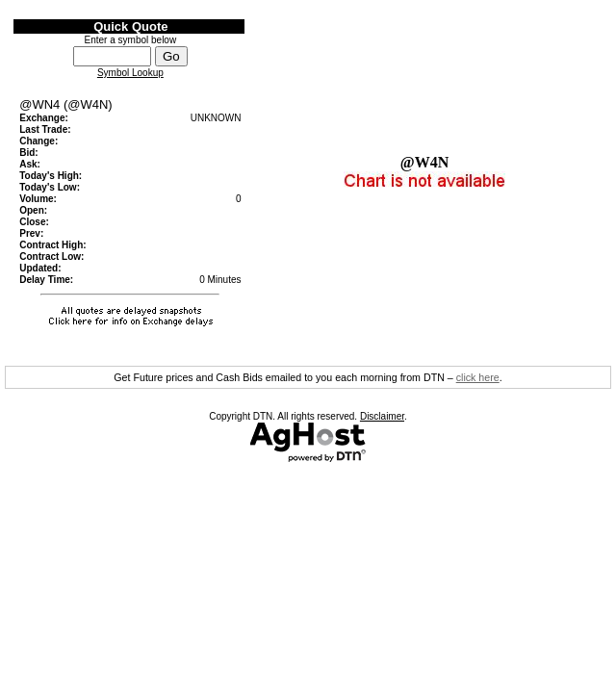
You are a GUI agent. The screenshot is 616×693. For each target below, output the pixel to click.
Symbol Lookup (130, 73)
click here (478, 377)
